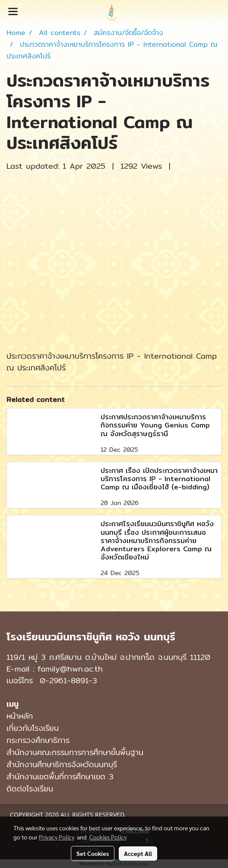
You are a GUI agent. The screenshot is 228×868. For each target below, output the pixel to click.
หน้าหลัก (20, 716)
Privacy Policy (57, 837)
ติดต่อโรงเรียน (30, 789)
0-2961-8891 (64, 680)
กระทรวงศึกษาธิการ (38, 740)
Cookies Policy (108, 837)
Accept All (138, 853)
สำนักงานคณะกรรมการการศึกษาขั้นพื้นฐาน (75, 752)
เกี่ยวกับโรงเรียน (33, 728)
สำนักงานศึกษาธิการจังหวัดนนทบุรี (62, 764)
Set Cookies (93, 853)
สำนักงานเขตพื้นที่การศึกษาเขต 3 (60, 776)
